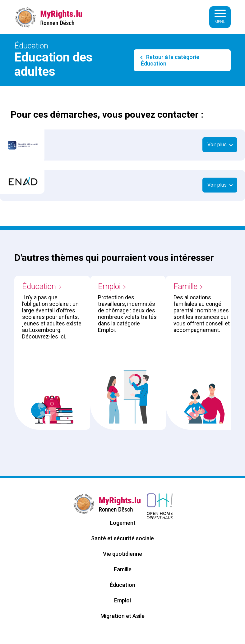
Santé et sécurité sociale (122, 538)
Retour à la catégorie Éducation (170, 60)
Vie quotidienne (122, 554)
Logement (123, 523)
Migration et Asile (122, 616)
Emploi (109, 286)
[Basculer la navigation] (220, 17)
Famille (185, 286)
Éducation (39, 286)
